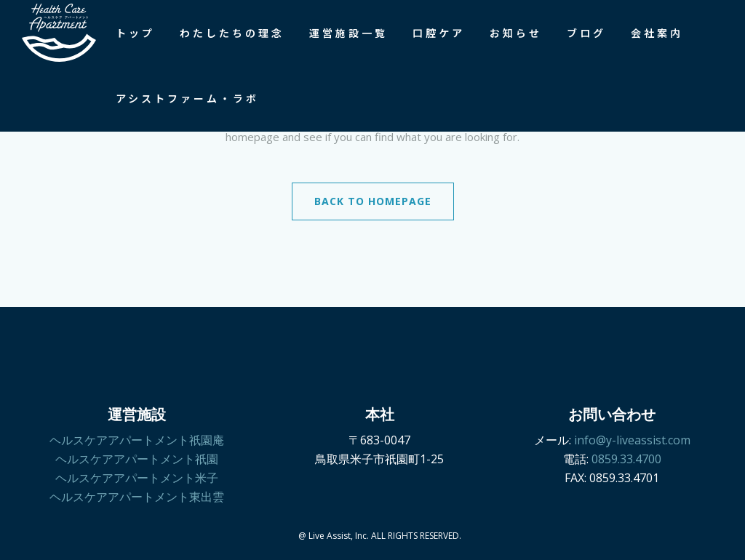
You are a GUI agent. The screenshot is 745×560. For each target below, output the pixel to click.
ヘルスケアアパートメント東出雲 (137, 497)
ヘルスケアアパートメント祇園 (137, 459)
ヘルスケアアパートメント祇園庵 (137, 440)
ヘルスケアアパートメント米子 (137, 478)
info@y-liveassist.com (632, 440)
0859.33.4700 (626, 459)
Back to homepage (373, 201)
